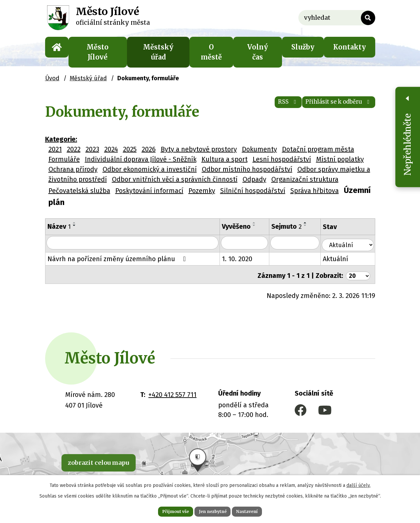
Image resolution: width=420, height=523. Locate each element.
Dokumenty (259, 149)
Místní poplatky (340, 159)
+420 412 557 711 (172, 391)
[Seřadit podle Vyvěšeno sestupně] (259, 225)
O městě (211, 52)
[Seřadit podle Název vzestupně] (75, 223)
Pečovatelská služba (79, 191)
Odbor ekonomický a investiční (150, 169)
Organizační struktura (305, 179)
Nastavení (257, 510)
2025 (130, 149)
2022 (74, 149)
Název (59, 226)
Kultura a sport (225, 159)
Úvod (57, 47)
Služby (303, 47)
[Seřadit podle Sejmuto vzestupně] (311, 223)
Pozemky (202, 191)
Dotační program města (318, 149)
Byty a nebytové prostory (199, 149)
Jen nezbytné (213, 510)
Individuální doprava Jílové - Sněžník (141, 159)
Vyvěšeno (241, 226)
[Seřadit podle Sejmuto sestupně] (311, 225)
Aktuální (342, 258)
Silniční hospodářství (253, 191)
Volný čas (258, 52)
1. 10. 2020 (242, 258)
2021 (55, 149)
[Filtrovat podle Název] (135, 243)
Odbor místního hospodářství (247, 169)
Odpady (254, 179)
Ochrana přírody (73, 169)
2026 (149, 149)
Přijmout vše (166, 510)
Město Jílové (98, 52)
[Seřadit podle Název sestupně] (75, 225)
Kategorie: (61, 139)
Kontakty (349, 47)
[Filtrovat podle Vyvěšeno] (250, 243)
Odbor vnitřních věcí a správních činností (175, 179)
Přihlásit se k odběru (329, 107)
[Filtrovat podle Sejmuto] (301, 243)
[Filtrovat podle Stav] (351, 242)
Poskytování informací (149, 191)
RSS (264, 107)
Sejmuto (292, 226)
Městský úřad (158, 52)
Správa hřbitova (315, 191)
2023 (92, 149)
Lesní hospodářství (282, 159)
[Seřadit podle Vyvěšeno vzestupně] (259, 223)
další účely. (359, 483)
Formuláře (64, 159)
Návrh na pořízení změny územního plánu (118, 258)
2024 (111, 149)
